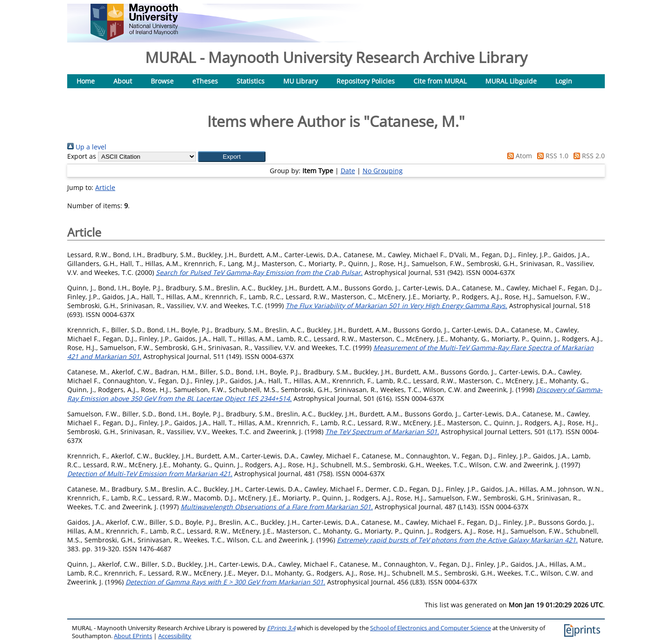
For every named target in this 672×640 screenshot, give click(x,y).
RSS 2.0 (588, 156)
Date (348, 171)
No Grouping (383, 171)
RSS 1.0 (551, 156)
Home (86, 81)
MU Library (301, 81)
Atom (518, 156)
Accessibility (175, 636)
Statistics (251, 81)
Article (105, 187)
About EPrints (133, 636)
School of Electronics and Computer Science (430, 628)
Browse (162, 81)
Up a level (87, 147)
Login (564, 81)
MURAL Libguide (511, 81)
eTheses (205, 81)
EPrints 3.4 (281, 628)
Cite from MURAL (440, 81)
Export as (82, 156)
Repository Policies (366, 81)
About (123, 81)
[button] (232, 157)
